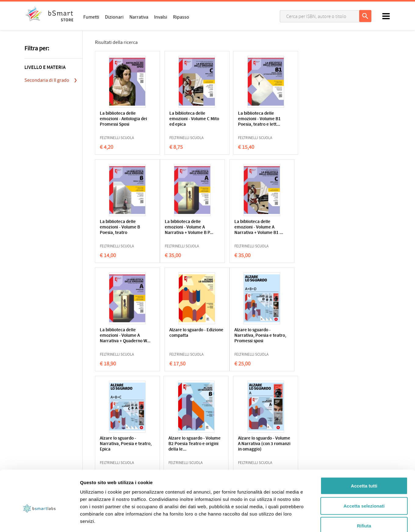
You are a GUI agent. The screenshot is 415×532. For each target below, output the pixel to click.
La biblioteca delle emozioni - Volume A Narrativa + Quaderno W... (240, 230)
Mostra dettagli (321, 520)
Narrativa (139, 17)
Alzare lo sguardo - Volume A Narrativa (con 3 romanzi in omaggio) (297, 338)
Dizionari (114, 17)
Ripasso (181, 17)
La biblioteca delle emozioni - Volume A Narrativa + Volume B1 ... (181, 230)
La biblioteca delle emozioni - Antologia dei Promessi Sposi (120, 119)
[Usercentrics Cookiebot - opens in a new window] (40, 520)
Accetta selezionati (364, 472)
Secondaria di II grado (47, 80)
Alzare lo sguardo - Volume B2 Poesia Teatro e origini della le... (239, 338)
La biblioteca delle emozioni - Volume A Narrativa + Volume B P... (121, 230)
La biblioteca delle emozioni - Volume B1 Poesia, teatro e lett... (240, 119)
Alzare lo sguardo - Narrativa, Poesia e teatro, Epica (178, 336)
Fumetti (91, 17)
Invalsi (161, 17)
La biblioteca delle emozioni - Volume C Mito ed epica (179, 119)
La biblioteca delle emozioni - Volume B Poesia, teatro (298, 119)
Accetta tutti (364, 452)
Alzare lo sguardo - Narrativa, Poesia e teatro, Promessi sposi (121, 336)
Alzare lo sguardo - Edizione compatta (296, 225)
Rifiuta (364, 492)
